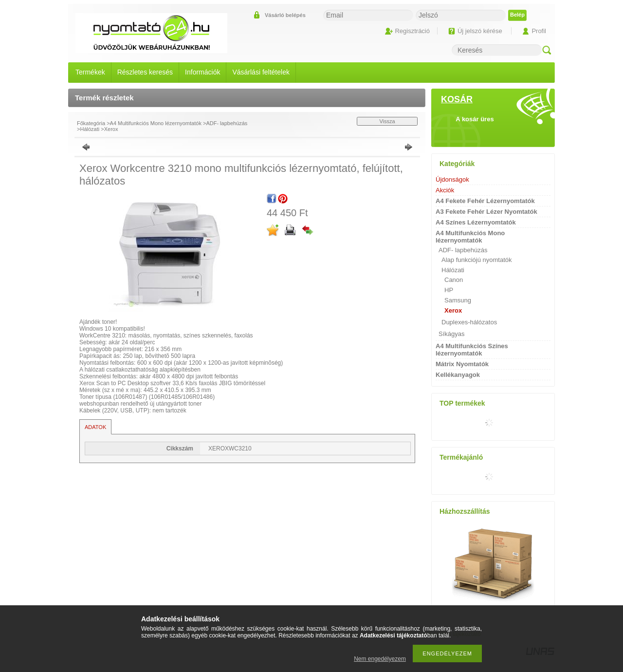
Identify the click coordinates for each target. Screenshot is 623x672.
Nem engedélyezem (380, 659)
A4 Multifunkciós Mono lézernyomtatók (156, 123)
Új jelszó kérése (480, 31)
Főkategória (91, 123)
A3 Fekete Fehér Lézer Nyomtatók (486, 212)
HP (449, 290)
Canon (454, 280)
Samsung (458, 300)
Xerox (111, 129)
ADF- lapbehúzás (227, 123)
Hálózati (90, 129)
